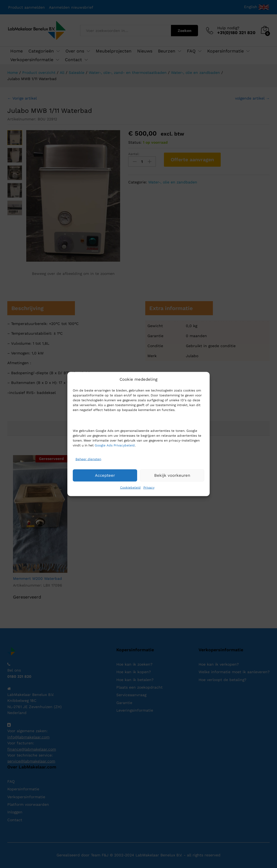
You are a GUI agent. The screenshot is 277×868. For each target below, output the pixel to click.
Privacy (149, 487)
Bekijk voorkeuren (172, 475)
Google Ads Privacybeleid (115, 445)
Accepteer (105, 475)
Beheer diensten (88, 459)
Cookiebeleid (130, 487)
